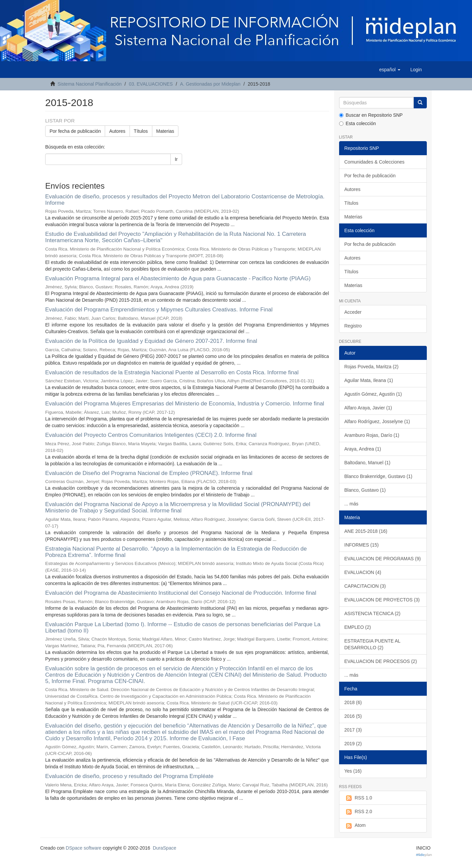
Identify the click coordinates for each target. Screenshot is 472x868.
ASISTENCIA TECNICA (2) (373, 613)
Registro (353, 326)
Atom (355, 826)
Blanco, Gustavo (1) (365, 490)
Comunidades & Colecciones (375, 162)
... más (351, 504)
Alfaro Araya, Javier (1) (368, 408)
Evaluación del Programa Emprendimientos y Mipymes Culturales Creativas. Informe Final (159, 310)
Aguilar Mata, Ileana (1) (369, 380)
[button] (390, 70)
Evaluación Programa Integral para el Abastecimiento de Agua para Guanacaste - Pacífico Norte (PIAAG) (178, 278)
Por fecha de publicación (75, 131)
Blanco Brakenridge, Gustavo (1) (378, 476)
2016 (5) (353, 716)
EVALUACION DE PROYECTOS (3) (382, 600)
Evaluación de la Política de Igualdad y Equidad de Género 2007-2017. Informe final (151, 341)
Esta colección (358, 123)
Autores (117, 131)
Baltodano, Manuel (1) (368, 463)
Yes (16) (353, 771)
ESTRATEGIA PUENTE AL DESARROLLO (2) (373, 644)
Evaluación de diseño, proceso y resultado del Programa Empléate (129, 776)
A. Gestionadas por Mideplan (210, 84)
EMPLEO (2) (358, 627)
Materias (165, 131)
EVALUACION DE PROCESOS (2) (381, 661)
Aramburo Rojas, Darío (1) (372, 435)
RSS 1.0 (358, 798)
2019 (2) (353, 744)
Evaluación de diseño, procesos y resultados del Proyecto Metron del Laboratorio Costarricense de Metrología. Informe (185, 200)
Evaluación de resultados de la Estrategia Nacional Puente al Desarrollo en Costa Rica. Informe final (172, 372)
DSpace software (84, 848)
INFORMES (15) (362, 545)
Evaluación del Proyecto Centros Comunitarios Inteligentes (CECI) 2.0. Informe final (151, 435)
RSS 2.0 (358, 812)
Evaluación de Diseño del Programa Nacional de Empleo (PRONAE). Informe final (149, 473)
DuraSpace (164, 848)
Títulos (141, 131)
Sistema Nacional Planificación (90, 84)
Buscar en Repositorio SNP (371, 115)
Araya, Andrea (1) (363, 449)
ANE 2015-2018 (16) (366, 531)
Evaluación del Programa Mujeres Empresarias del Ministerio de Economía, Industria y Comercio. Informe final (185, 404)
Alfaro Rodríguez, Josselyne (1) (377, 421)
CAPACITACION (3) (365, 586)
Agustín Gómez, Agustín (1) (373, 394)
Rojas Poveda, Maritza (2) (372, 367)
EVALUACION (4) (363, 572)
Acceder (353, 312)
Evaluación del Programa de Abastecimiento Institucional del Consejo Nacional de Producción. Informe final (181, 593)
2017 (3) (353, 730)
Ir (176, 159)
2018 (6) (353, 702)
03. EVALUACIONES (151, 84)
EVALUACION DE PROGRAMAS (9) (383, 559)
